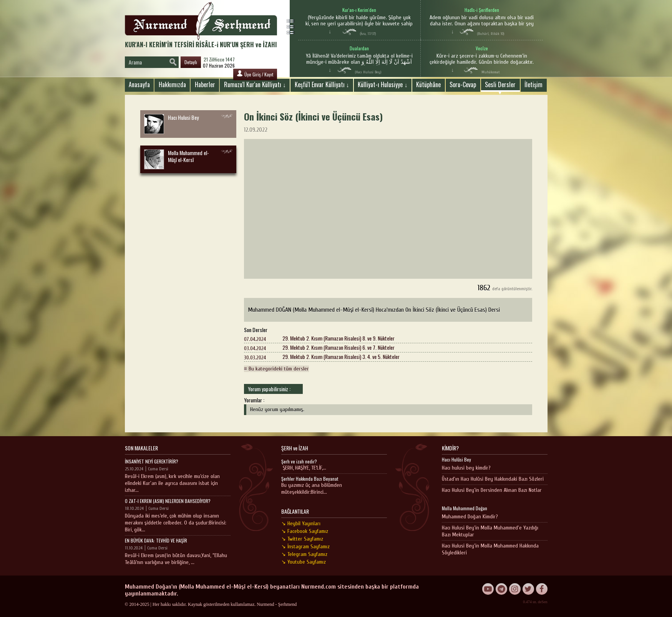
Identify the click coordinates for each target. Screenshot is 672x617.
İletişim (533, 84)
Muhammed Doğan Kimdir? (470, 517)
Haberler (205, 84)
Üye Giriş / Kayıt (255, 74)
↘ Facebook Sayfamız (305, 531)
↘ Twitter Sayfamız (302, 539)
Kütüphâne (428, 84)
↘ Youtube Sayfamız (304, 562)
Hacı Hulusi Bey (171, 124)
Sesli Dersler (500, 84)
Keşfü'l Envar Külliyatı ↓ (322, 84)
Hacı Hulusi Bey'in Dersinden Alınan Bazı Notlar (492, 490)
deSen (543, 602)
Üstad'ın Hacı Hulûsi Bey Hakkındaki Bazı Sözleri (493, 479)
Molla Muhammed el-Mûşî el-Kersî (177, 159)
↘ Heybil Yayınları (301, 524)
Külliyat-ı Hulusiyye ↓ (382, 84)
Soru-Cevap (463, 84)
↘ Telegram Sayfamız (304, 554)
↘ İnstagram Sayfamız (305, 547)
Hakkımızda (172, 84)
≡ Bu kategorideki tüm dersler (276, 369)
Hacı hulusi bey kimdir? (466, 468)
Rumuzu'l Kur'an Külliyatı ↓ (255, 84)
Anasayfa (139, 84)
